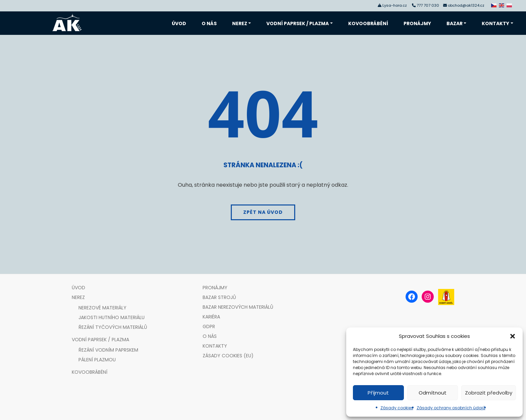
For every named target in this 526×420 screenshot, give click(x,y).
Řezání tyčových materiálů (113, 327)
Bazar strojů (219, 297)
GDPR (209, 326)
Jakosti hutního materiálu (112, 317)
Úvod (179, 23)
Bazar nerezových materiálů (238, 307)
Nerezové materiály (102, 308)
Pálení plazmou (97, 360)
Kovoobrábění (368, 23)
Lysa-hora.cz (395, 5)
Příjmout (378, 393)
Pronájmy (417, 23)
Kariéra (211, 317)
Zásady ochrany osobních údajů (451, 408)
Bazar (455, 23)
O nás (209, 23)
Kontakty (495, 23)
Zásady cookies (397, 408)
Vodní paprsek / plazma (298, 23)
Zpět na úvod (263, 212)
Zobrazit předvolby (489, 393)
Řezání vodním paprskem (108, 350)
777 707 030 (429, 5)
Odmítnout (433, 393)
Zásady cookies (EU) (228, 356)
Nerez (240, 23)
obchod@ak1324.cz (466, 5)
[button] (513, 336)
